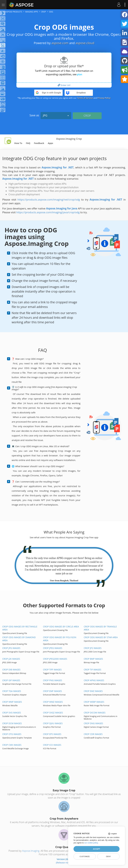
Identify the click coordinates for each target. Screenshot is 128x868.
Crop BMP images (93, 659)
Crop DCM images (12, 723)
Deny (108, 856)
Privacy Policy (104, 98)
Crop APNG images (94, 680)
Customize (85, 856)
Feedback (39, 143)
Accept (97, 849)
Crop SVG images (12, 713)
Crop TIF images (93, 670)
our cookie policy (91, 843)
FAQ (28, 143)
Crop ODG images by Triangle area (100, 628)
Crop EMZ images (93, 691)
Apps (50, 143)
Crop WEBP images (94, 702)
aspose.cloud (85, 43)
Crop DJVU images (53, 723)
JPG (56, 115)
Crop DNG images (93, 723)
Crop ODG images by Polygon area (60, 639)
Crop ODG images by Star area (101, 637)
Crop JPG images (11, 648)
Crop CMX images (12, 745)
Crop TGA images (12, 691)
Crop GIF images (11, 680)
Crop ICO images (52, 745)
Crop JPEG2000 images (55, 659)
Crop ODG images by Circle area (61, 627)
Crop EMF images (52, 691)
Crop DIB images (11, 670)
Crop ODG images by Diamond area (19, 639)
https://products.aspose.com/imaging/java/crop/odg (48, 212)
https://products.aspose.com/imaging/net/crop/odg (49, 200)
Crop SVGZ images (53, 713)
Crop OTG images (12, 734)
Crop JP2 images (93, 648)
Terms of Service (85, 98)
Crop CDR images (93, 734)
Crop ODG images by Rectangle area (20, 628)
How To (18, 143)
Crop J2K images (11, 659)
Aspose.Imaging (31, 851)
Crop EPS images (52, 734)
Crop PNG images (52, 680)
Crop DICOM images (95, 713)
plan (80, 74)
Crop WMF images (12, 702)
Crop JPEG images (53, 648)
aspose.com (60, 43)
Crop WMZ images (53, 702)
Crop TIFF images (52, 670)
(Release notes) (64, 862)
